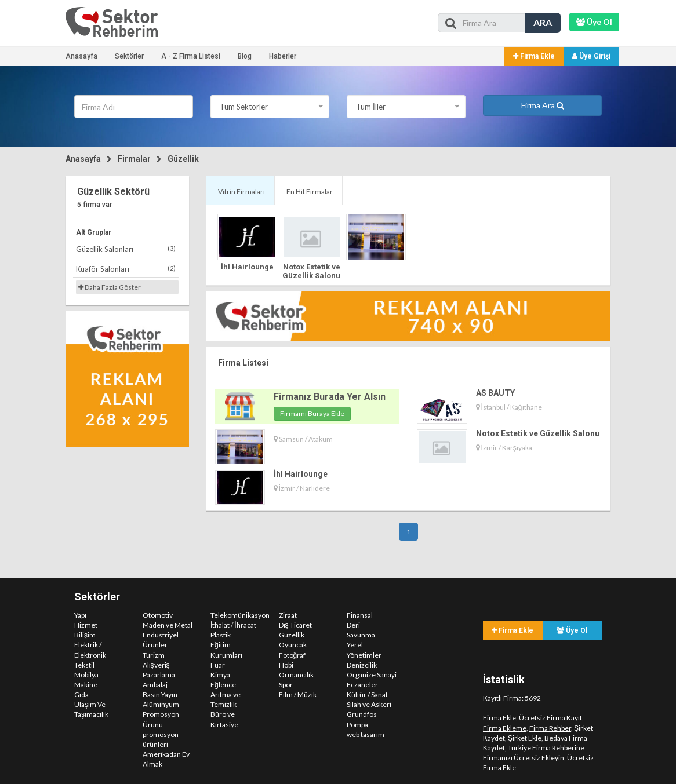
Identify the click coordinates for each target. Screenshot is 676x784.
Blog (245, 56)
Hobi (286, 665)
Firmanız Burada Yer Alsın (330, 397)
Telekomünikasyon (240, 615)
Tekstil (84, 665)
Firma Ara (543, 105)
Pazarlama (159, 675)
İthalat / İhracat (233, 625)
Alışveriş (156, 665)
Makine (86, 685)
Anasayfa (81, 56)
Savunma (361, 635)
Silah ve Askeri (369, 704)
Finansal (360, 615)
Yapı (80, 615)
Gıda (81, 694)
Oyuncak (293, 645)
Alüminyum (161, 704)
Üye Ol (572, 630)
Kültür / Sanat (367, 694)
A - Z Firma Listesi (191, 56)
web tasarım (366, 734)
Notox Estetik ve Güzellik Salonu (311, 271)
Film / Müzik (298, 694)
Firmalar (134, 159)
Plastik (221, 635)
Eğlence (223, 685)
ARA (543, 22)
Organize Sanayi (372, 675)
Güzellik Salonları (126, 249)
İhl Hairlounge (247, 267)
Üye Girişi (591, 56)
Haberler (283, 56)
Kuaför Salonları (126, 269)
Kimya (220, 675)
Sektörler (129, 56)
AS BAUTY (495, 393)
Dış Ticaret (295, 625)
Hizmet (86, 625)
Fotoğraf (292, 655)
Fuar (218, 665)
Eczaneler (362, 685)
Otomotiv (158, 615)
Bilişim (85, 635)
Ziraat (288, 615)
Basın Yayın (160, 694)
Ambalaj (155, 685)
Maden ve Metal (168, 625)
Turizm (154, 655)
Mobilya (86, 675)
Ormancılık (296, 675)
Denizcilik (362, 665)
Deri (353, 625)
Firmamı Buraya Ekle (312, 413)
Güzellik (183, 159)
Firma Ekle (534, 56)
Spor (286, 685)
